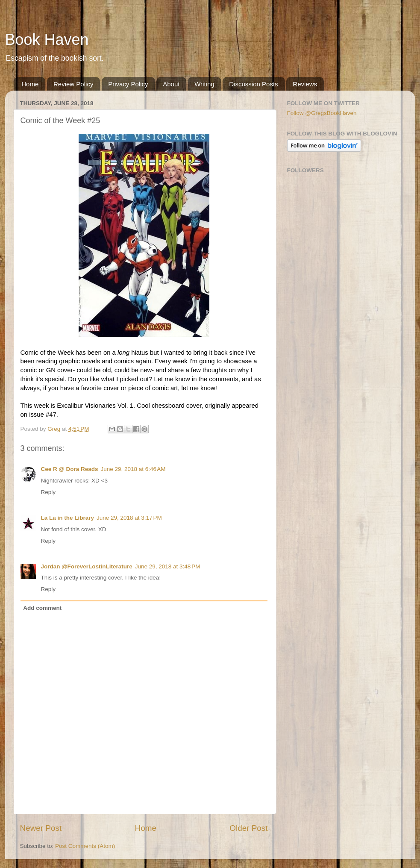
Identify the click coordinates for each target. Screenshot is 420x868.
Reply (48, 492)
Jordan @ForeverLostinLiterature (87, 566)
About (171, 84)
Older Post (248, 828)
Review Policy (73, 84)
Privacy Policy (128, 84)
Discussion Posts (253, 84)
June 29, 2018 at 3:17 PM (129, 518)
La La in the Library (68, 518)
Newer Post (41, 828)
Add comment (42, 608)
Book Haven (47, 40)
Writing (204, 84)
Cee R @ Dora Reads (70, 469)
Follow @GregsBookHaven (322, 113)
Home (30, 84)
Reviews (305, 84)
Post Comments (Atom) (85, 846)
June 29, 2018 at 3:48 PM (168, 566)
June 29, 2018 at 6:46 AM (133, 469)
